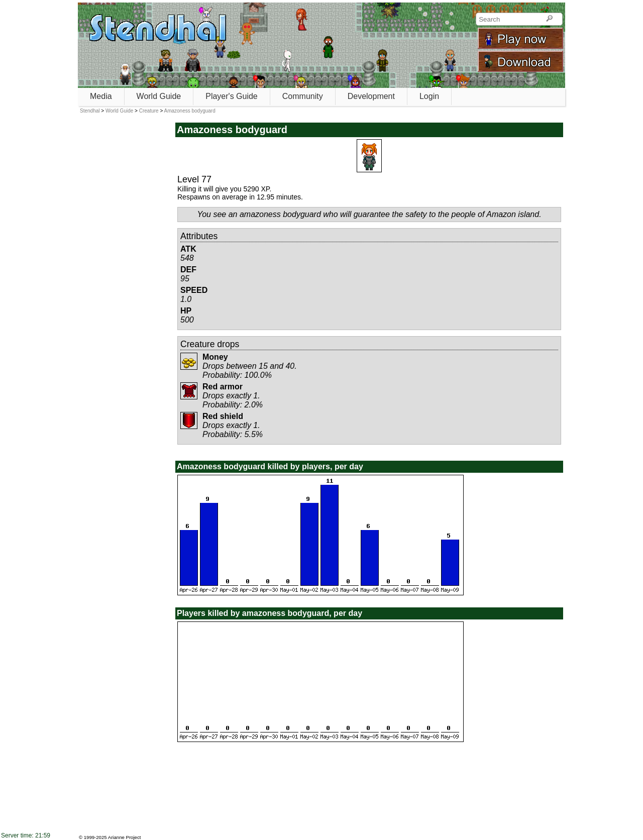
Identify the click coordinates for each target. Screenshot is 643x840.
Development (371, 96)
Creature (149, 111)
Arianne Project (125, 837)
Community (303, 96)
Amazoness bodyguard (189, 111)
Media (101, 96)
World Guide (159, 96)
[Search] (549, 19)
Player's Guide (232, 96)
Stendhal (90, 111)
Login (429, 96)
